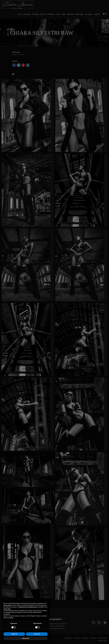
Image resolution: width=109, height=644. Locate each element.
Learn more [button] (25, 638)
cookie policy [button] (7, 609)
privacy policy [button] (7, 605)
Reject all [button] (14, 634)
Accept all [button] (37, 634)
